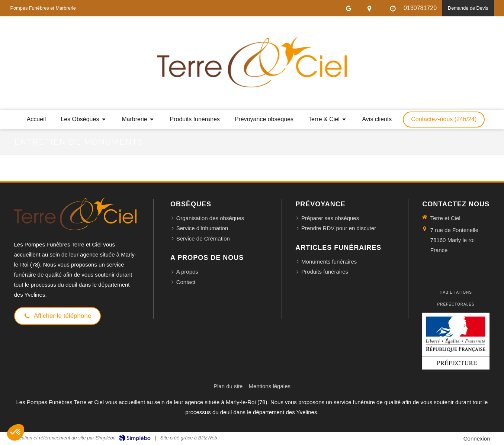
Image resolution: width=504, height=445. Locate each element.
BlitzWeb (208, 438)
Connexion (477, 438)
